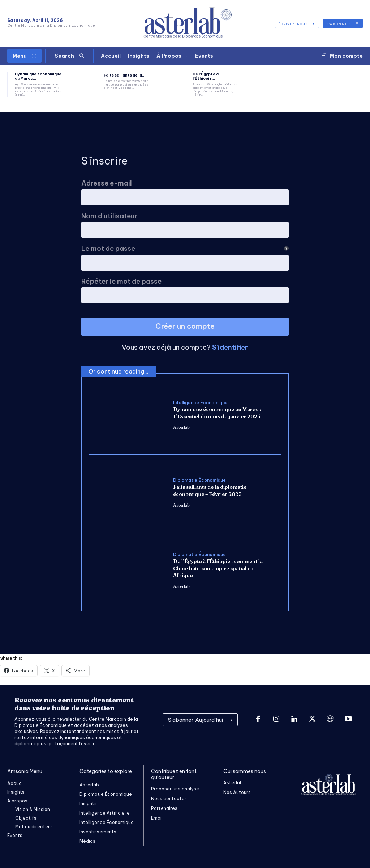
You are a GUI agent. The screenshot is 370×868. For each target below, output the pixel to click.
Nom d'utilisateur (109, 216)
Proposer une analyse (175, 789)
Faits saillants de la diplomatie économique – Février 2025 (210, 490)
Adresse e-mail (107, 183)
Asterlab (181, 427)
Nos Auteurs (237, 792)
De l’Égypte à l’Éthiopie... (206, 76)
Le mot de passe (185, 248)
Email (157, 818)
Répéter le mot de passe (121, 281)
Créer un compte (185, 326)
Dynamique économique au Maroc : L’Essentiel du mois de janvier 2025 (217, 413)
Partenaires (164, 808)
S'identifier (230, 347)
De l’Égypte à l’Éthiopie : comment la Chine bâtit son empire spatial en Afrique (218, 568)
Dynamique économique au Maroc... (38, 76)
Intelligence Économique (200, 403)
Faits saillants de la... (124, 75)
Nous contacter (169, 799)
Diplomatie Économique (199, 480)
